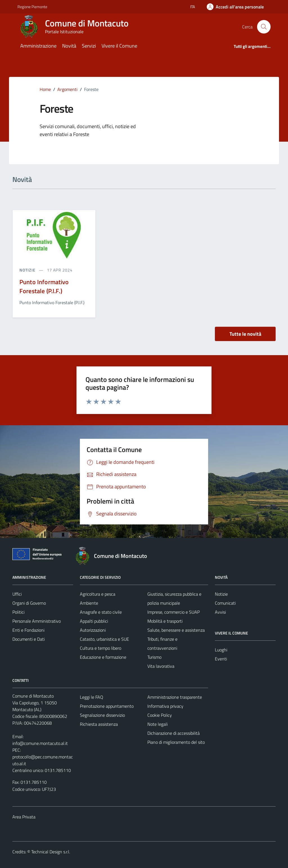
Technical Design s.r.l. (51, 852)
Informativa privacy (165, 706)
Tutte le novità (245, 334)
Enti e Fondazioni (28, 630)
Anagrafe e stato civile (101, 612)
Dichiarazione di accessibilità (174, 733)
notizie (28, 270)
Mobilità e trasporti (165, 621)
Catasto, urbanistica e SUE (104, 639)
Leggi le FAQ (92, 697)
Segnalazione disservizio (102, 715)
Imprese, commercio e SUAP (174, 612)
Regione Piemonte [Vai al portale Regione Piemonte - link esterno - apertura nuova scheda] (32, 7)
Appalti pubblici (94, 621)
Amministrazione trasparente (175, 697)
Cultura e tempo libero (101, 648)
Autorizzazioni (93, 630)
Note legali (157, 724)
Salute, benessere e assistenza (176, 630)
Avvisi (220, 612)
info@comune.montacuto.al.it (40, 743)
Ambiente (89, 603)
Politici (18, 612)
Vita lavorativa (161, 666)
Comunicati (225, 603)
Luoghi (221, 650)
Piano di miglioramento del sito (176, 742)
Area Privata (24, 817)
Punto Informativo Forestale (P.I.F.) (44, 286)
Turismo (154, 657)
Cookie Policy (160, 715)
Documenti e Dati (29, 639)
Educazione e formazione (103, 657)
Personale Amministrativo (37, 621)
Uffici (17, 594)
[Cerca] (264, 27)
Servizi (89, 46)
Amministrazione (38, 46)
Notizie (221, 594)
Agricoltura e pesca (98, 594)
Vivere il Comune (119, 46)
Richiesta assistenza (99, 724)
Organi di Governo (29, 603)
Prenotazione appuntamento (107, 706)
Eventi (221, 659)
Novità (69, 46)
